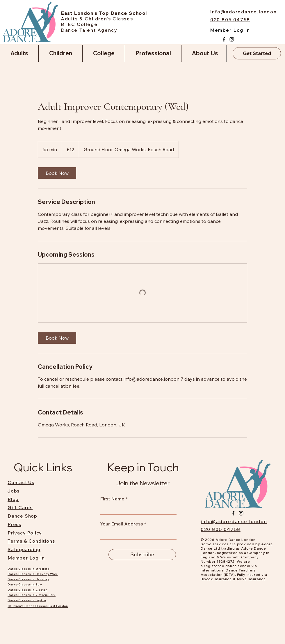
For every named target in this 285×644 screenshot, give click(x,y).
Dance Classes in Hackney (28, 579)
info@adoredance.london (234, 521)
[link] (57, 173)
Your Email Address (121, 524)
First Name (112, 499)
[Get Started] (257, 53)
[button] (19, 53)
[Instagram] (232, 39)
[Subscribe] (142, 555)
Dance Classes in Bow (25, 584)
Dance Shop (22, 516)
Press (14, 524)
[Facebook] (224, 39)
